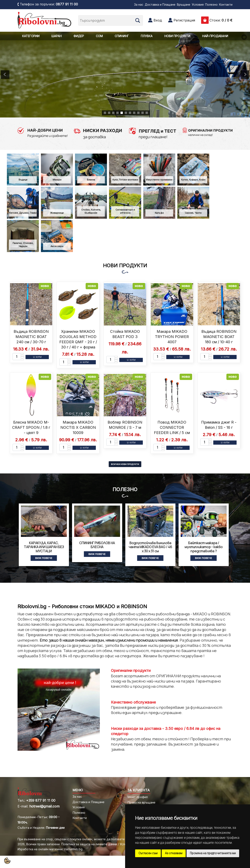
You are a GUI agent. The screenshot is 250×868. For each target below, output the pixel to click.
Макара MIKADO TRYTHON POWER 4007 (172, 337)
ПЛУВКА (147, 36)
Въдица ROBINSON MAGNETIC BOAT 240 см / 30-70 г (31, 337)
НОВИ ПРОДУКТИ (177, 36)
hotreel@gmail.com (44, 806)
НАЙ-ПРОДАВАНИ (215, 36)
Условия (198, 4)
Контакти (226, 4)
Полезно (211, 4)
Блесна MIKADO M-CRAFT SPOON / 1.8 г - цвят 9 (31, 427)
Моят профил (138, 797)
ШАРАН (56, 36)
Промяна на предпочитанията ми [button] (213, 853)
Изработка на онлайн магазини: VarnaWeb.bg (50, 849)
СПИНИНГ (122, 36)
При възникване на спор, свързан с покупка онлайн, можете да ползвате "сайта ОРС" (81, 839)
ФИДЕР (79, 36)
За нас (139, 4)
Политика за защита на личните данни (89, 844)
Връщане (184, 4)
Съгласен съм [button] (148, 853)
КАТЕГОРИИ (31, 36)
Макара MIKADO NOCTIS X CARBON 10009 (78, 427)
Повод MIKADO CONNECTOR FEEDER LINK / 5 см (172, 427)
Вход (158, 20)
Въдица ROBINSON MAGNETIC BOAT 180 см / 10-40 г (219, 337)
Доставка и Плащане (160, 4)
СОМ (99, 36)
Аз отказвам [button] (174, 853)
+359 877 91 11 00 (41, 800)
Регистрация (184, 20)
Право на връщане (141, 802)
